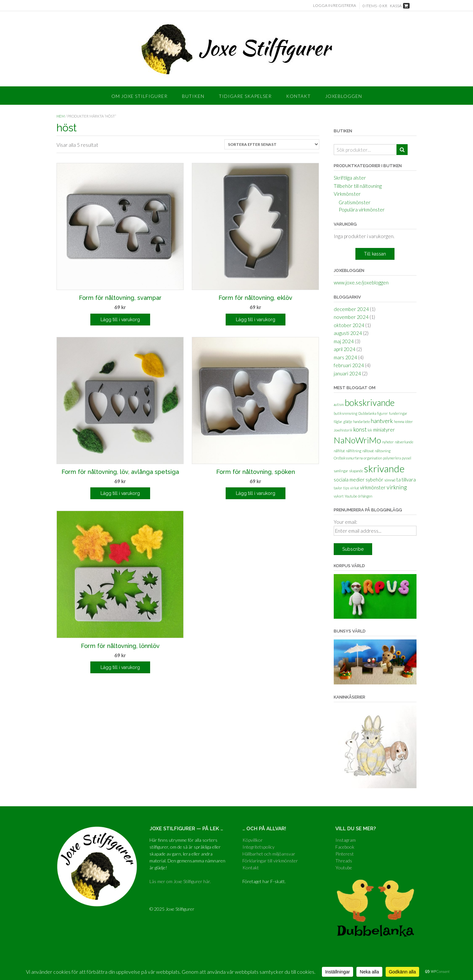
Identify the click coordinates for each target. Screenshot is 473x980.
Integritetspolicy (259, 847)
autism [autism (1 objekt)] (339, 404)
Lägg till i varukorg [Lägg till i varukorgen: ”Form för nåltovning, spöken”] (256, 493)
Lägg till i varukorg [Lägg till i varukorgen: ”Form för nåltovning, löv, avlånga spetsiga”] (120, 493)
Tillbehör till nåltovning (358, 186)
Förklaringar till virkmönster (270, 861)
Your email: (346, 522)
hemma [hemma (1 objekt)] (399, 422)
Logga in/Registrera (335, 5)
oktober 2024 (349, 325)
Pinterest (345, 854)
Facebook (345, 847)
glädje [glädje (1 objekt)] (348, 422)
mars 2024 (345, 357)
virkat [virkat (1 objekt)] (355, 488)
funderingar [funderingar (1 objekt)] (398, 413)
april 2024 (345, 349)
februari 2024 (349, 365)
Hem (61, 116)
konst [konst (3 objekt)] (360, 429)
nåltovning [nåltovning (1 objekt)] (383, 451)
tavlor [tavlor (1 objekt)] (338, 488)
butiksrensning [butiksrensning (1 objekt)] (346, 413)
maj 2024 (344, 341)
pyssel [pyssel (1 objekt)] (406, 458)
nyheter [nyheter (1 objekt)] (388, 442)
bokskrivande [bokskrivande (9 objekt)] (370, 403)
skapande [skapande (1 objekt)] (356, 471)
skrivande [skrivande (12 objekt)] (384, 468)
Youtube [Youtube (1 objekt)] (351, 496)
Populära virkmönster (362, 210)
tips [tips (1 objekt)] (346, 488)
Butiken (193, 96)
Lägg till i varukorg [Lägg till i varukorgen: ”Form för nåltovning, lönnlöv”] (120, 667)
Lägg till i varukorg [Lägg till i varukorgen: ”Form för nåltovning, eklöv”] (256, 320)
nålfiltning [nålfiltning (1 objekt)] (354, 451)
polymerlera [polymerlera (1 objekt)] (392, 458)
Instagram (346, 840)
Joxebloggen (344, 96)
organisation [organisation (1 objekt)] (373, 458)
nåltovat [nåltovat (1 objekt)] (368, 451)
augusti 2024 (348, 333)
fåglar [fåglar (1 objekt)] (338, 422)
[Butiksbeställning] (272, 144)
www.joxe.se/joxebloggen (361, 282)
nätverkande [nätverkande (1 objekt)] (404, 442)
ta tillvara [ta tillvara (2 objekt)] (406, 479)
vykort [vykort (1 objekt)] (339, 496)
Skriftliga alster (350, 178)
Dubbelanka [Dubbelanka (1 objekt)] (367, 413)
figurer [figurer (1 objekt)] (383, 413)
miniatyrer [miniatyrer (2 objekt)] (384, 430)
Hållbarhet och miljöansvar (269, 854)
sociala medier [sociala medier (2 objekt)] (349, 479)
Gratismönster (355, 202)
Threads (344, 861)
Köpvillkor (253, 840)
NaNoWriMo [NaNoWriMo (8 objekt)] (357, 440)
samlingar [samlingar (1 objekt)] (341, 471)
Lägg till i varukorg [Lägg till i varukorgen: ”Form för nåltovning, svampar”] (120, 320)
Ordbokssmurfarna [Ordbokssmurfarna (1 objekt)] (348, 458)
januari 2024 (347, 373)
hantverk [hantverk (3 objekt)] (382, 421)
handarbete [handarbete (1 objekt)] (361, 422)
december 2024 (351, 309)
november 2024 (351, 317)
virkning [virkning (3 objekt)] (397, 487)
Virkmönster (347, 194)
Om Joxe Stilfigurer (139, 96)
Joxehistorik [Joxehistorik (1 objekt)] (343, 430)
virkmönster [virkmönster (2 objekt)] (373, 487)
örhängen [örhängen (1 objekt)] (365, 496)
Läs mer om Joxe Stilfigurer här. (180, 881)
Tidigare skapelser (245, 96)
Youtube (344, 868)
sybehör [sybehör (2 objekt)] (374, 479)
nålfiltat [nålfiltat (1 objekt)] (339, 451)
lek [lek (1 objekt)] (370, 430)
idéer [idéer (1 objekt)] (409, 422)
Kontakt (298, 96)
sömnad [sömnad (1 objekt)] (390, 480)
